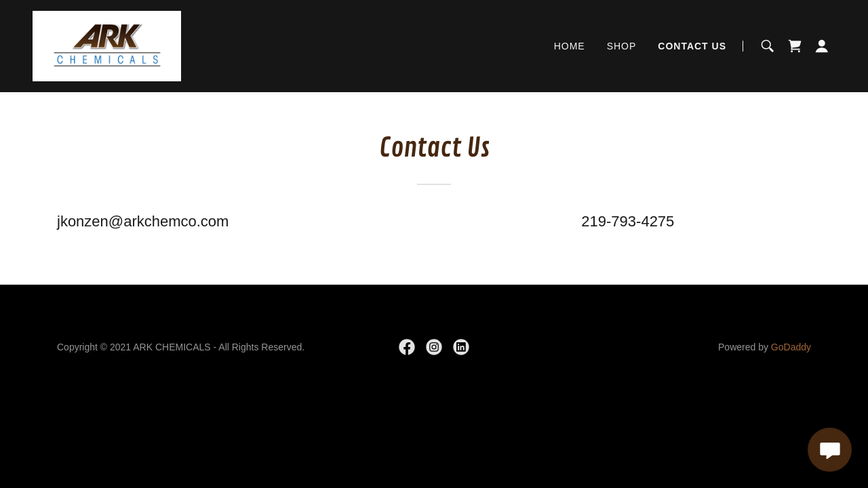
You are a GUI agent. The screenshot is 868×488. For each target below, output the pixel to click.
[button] (822, 46)
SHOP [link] (622, 46)
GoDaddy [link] (791, 347)
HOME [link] (570, 46)
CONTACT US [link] (692, 46)
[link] (107, 45)
